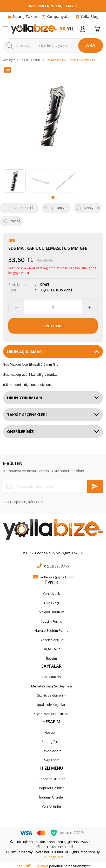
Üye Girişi (52, 603)
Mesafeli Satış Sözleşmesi (52, 686)
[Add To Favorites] (20, 208)
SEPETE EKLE (53, 326)
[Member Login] (83, 29)
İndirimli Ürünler (52, 797)
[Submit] (95, 486)
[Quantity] (53, 307)
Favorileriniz (51, 751)
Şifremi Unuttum (52, 612)
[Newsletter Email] (53, 486)
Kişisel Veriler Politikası (51, 714)
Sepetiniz (52, 760)
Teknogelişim (53, 857)
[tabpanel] (14, 181)
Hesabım (51, 732)
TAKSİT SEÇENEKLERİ (27, 414)
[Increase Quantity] (90, 307)
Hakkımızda (52, 677)
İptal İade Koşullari (52, 705)
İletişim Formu (52, 621)
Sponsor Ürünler (52, 779)
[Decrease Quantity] (16, 307)
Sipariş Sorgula (52, 640)
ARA (91, 45)
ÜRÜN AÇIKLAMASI (25, 352)
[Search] (53, 46)
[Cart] (97, 29)
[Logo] (34, 29)
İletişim (51, 658)
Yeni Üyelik (51, 593)
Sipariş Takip (52, 742)
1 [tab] (53, 197)
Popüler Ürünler (52, 788)
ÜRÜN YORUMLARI (25, 398)
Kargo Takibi (52, 649)
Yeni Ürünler (52, 806)
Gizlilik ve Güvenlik (51, 695)
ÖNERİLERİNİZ (20, 431)
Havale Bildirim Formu (52, 630)
